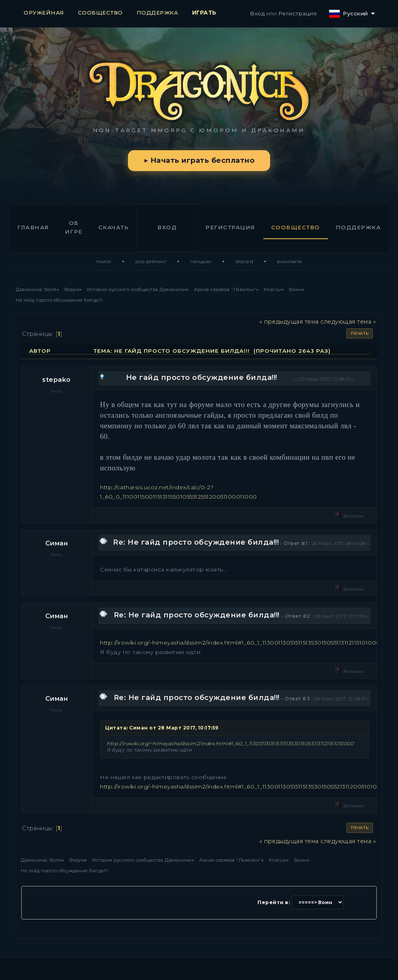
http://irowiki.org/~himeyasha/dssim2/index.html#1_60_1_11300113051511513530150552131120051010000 (245, 787)
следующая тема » (348, 322)
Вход (257, 13)
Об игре (74, 227)
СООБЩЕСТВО (100, 13)
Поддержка (358, 227)
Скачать (114, 227)
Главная (33, 227)
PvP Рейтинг (151, 261)
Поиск (104, 261)
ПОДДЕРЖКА (157, 13)
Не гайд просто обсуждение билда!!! (202, 378)
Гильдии (201, 261)
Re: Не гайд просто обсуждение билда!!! (196, 542)
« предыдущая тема (289, 322)
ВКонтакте (290, 261)
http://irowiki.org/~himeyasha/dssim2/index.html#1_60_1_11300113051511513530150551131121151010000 (242, 643)
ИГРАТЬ (204, 13)
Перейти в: (274, 902)
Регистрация (298, 13)
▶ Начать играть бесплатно (199, 160)
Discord (244, 261)
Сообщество (296, 227)
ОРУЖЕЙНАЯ (44, 13)
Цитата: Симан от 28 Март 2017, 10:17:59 (162, 728)
